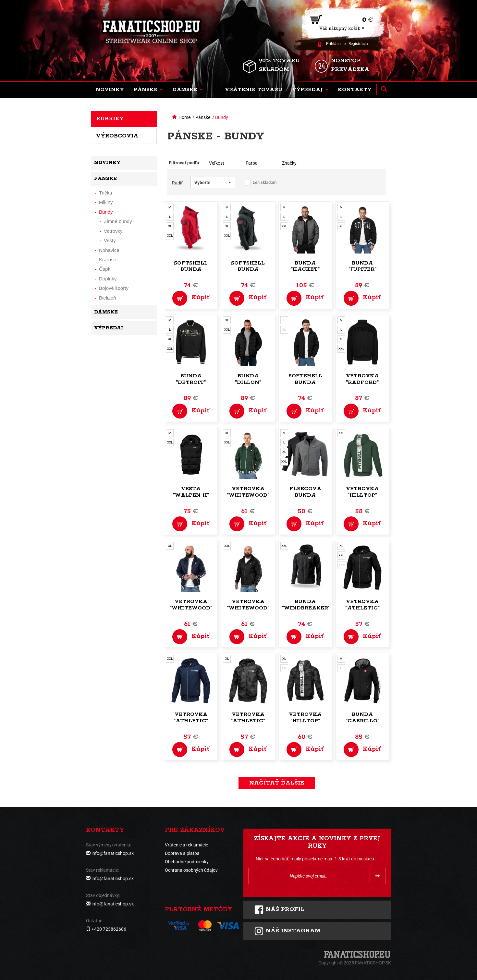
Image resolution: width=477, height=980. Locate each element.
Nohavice (109, 250)
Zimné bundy (118, 221)
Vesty (110, 240)
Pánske (203, 117)
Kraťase (108, 260)
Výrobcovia (117, 136)
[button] (148, 90)
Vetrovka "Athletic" (362, 605)
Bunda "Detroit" (191, 379)
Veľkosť (217, 163)
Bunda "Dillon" (248, 379)
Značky (289, 163)
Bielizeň (108, 298)
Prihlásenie (336, 44)
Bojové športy (114, 288)
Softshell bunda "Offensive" (191, 270)
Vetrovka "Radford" (362, 379)
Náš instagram (287, 931)
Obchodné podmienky (187, 862)
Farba (252, 163)
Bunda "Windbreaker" (306, 605)
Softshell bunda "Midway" (305, 382)
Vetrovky (113, 231)
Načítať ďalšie (277, 783)
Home (184, 117)
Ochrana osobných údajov (191, 870)
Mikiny (106, 202)
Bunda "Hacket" (305, 266)
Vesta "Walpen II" (191, 492)
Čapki (105, 269)
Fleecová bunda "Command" (305, 495)
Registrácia (358, 44)
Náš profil (279, 910)
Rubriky (110, 119)
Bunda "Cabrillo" (362, 718)
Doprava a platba (182, 853)
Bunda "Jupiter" (362, 266)
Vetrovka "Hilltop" (362, 492)
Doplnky (108, 279)
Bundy (222, 117)
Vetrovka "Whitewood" (248, 492)
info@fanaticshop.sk (113, 853)
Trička (105, 193)
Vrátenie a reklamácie (186, 845)
